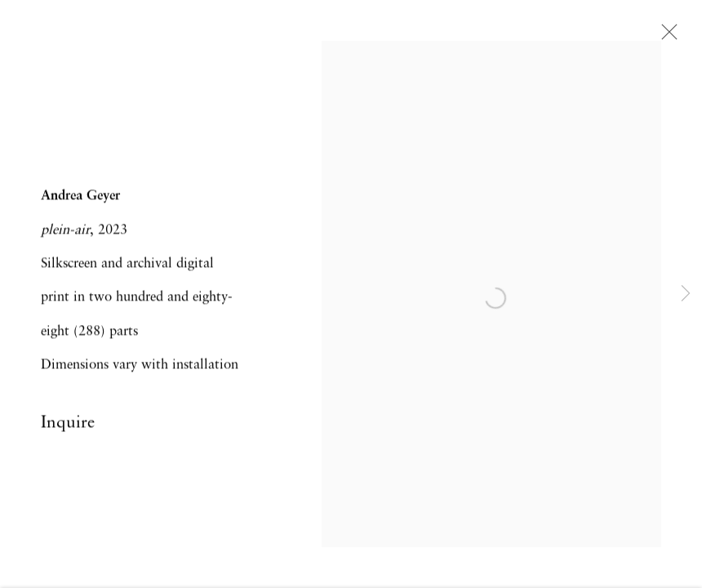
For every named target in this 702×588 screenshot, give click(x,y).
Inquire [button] (68, 424)
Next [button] (686, 294)
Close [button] (665, 37)
